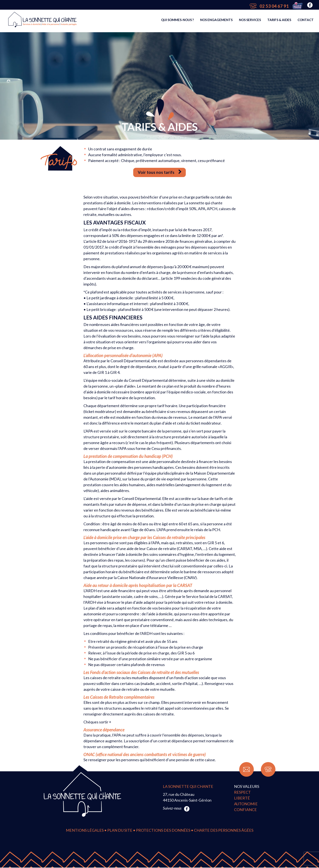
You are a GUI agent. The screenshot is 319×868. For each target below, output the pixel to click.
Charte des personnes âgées (224, 831)
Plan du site (120, 831)
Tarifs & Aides (279, 21)
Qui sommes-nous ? (177, 21)
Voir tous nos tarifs (160, 173)
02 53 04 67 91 (269, 6)
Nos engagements (216, 21)
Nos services (250, 21)
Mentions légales (85, 831)
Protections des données (163, 831)
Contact (306, 21)
